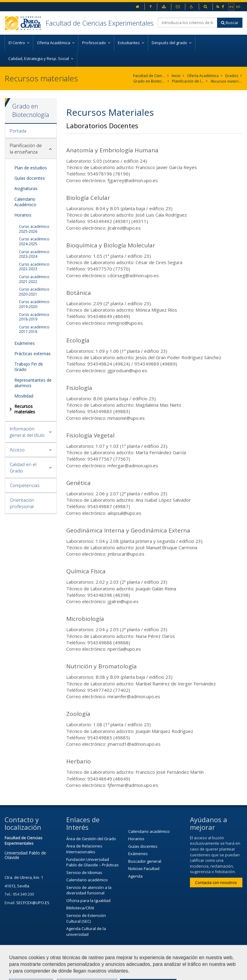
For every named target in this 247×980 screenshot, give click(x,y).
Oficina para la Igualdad (88, 900)
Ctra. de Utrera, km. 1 (24, 877)
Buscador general (145, 861)
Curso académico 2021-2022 (34, 279)
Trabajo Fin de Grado (29, 367)
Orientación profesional (22, 503)
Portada (18, 131)
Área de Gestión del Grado (91, 839)
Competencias (25, 485)
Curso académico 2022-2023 (34, 267)
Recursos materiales (226, 81)
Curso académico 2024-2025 (34, 241)
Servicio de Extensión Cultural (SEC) (86, 918)
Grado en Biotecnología (149, 81)
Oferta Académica (203, 76)
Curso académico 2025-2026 (34, 229)
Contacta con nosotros (216, 883)
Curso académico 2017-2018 (34, 329)
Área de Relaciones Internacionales (84, 849)
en (238, 6)
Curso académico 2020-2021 (34, 292)
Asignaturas (26, 188)
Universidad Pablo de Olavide (25, 855)
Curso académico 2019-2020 (34, 304)
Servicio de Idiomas (84, 872)
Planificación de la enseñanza (188, 81)
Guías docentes (30, 178)
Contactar (159, 958)
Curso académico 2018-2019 (34, 317)
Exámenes (25, 343)
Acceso (17, 450)
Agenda (135, 876)
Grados (232, 76)
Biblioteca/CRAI (80, 908)
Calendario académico (87, 880)
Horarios (23, 215)
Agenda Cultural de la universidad (86, 931)
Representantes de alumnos (33, 383)
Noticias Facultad (144, 869)
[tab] (31, 131)
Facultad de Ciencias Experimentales (100, 23)
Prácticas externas (33, 354)
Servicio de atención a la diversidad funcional (89, 890)
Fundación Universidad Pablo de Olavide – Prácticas (93, 862)
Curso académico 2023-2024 (34, 254)
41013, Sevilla (17, 886)
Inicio (176, 76)
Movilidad (24, 396)
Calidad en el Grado (23, 467)
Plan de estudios (31, 168)
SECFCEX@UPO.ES (33, 903)
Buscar (230, 23)
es (232, 6)
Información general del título (27, 432)
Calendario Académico (25, 202)
